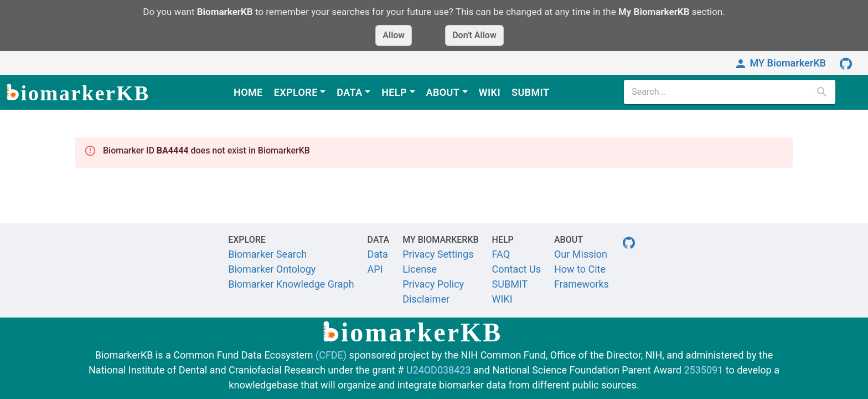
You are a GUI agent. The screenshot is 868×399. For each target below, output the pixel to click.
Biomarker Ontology (272, 269)
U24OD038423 (439, 370)
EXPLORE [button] (296, 92)
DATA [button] (349, 92)
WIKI (490, 92)
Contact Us (516, 269)
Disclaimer (426, 299)
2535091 (703, 370)
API (375, 269)
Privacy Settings (438, 254)
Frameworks (582, 284)
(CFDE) (331, 355)
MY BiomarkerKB (780, 63)
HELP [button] (394, 92)
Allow (394, 35)
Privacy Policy (433, 284)
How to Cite (580, 269)
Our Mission (581, 254)
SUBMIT (530, 92)
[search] (721, 92)
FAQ (501, 254)
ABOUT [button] (443, 92)
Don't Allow (474, 35)
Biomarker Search (267, 254)
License (420, 269)
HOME (248, 92)
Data (378, 254)
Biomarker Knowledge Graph (291, 284)
